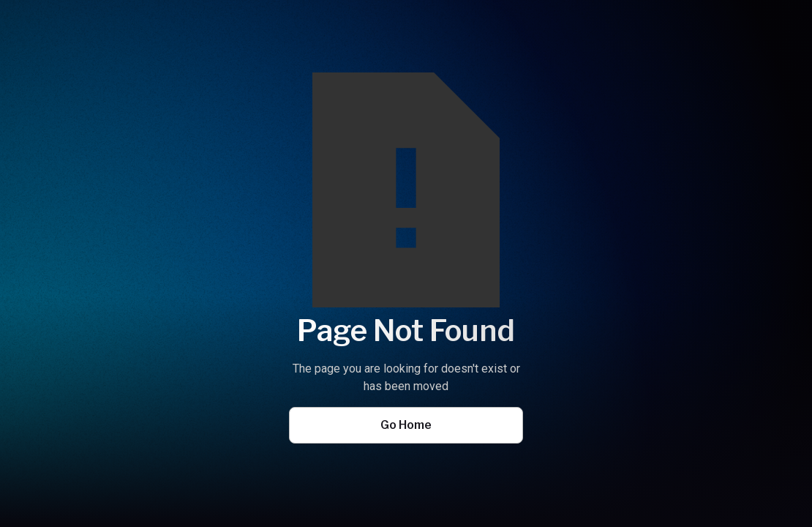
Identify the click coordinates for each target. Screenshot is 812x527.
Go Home (406, 425)
